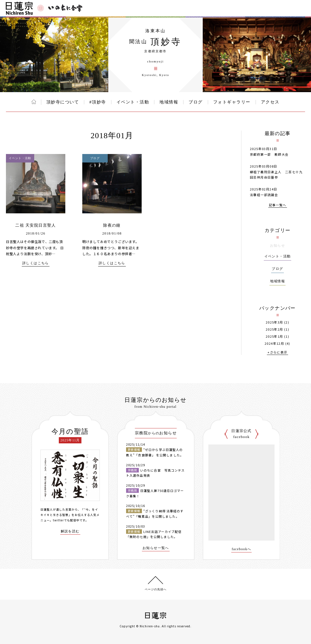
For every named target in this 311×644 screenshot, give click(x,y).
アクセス (270, 102)
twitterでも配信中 (66, 520)
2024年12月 (274, 343)
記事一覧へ (278, 205)
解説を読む (70, 531)
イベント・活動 (133, 102)
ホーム (34, 102)
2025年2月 (275, 329)
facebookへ (242, 549)
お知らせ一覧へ (156, 548)
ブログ (196, 102)
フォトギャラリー (232, 102)
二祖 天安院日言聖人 (36, 225)
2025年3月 (275, 322)
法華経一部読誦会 (264, 195)
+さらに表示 (277, 353)
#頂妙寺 (98, 102)
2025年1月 (275, 336)
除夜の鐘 (112, 225)
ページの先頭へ (156, 589)
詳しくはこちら (36, 263)
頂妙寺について (63, 102)
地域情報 (169, 102)
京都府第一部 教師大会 (269, 154)
